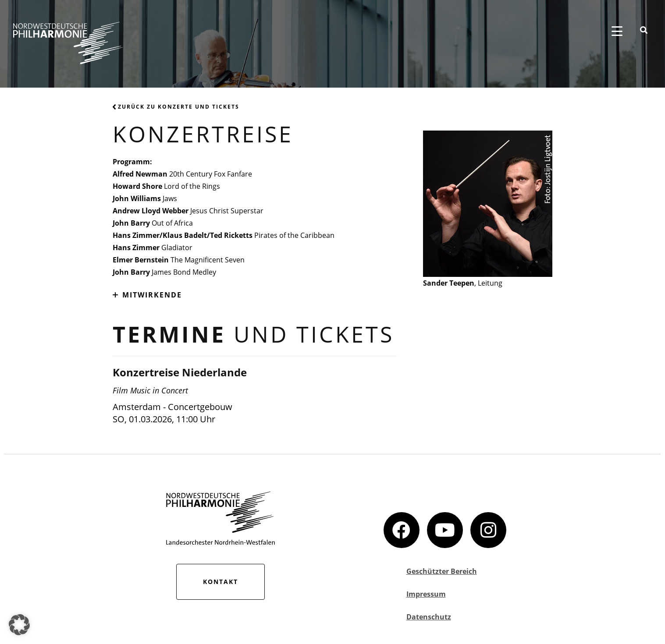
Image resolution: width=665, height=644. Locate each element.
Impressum (426, 594)
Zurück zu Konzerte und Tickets (176, 107)
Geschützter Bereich (442, 571)
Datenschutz (429, 617)
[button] (19, 625)
